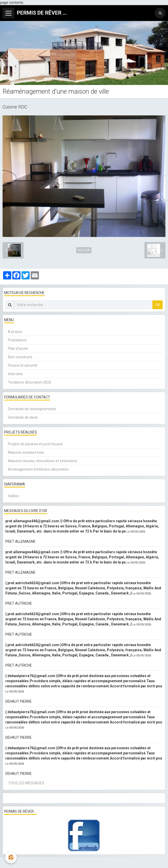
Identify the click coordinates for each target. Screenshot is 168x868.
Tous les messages (26, 783)
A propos (15, 332)
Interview (15, 374)
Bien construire (20, 357)
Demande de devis (23, 417)
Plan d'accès (18, 349)
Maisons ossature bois (26, 452)
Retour (84, 250)
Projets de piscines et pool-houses (35, 444)
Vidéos (13, 496)
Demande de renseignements (32, 409)
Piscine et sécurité (23, 365)
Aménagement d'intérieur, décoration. (39, 469)
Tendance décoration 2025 (30, 382)
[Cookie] (11, 857)
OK (157, 305)
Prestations (17, 340)
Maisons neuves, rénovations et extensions (43, 461)
